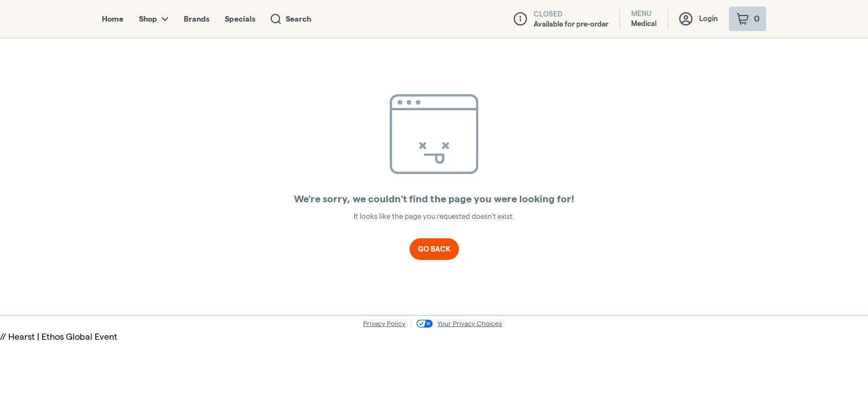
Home (113, 19)
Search (291, 19)
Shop (154, 19)
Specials (240, 19)
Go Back (434, 249)
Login (699, 19)
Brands (197, 19)
